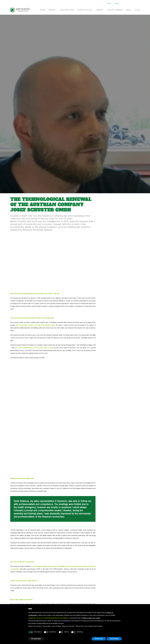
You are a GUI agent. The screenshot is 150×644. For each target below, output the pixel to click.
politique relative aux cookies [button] (91, 618)
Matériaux (100, 10)
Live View (137, 10)
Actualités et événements (115, 10)
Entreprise (53, 10)
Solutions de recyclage (85, 10)
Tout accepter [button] (114, 639)
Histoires (43, 10)
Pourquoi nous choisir (67, 10)
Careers (110, 4)
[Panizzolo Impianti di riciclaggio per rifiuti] (20, 10)
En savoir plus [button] (36, 639)
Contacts (129, 10)
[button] (133, 4)
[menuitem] (110, 3)
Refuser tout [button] (99, 639)
